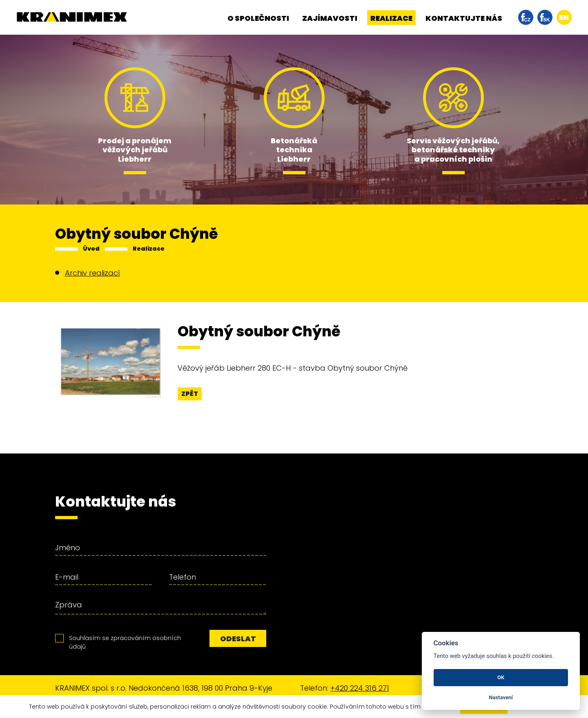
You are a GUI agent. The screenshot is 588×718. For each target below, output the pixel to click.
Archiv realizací (92, 273)
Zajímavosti (330, 18)
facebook (526, 17)
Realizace (391, 18)
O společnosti (258, 18)
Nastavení (501, 697)
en (564, 17)
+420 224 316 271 (360, 688)
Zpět (190, 394)
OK (501, 677)
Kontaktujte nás (464, 18)
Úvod (91, 249)
